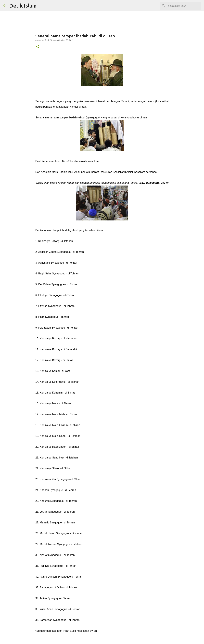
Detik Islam (23, 6)
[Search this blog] (184, 6)
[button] (37, 47)
